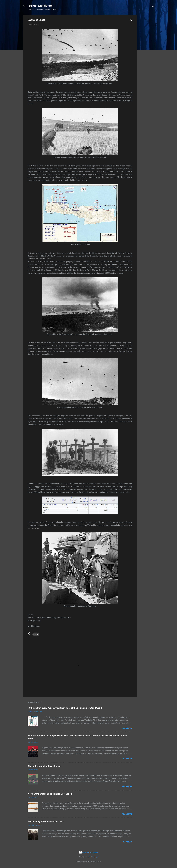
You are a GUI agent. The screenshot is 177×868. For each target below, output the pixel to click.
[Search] (153, 6)
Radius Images (94, 857)
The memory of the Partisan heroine (45, 821)
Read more (127, 728)
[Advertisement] (147, 50)
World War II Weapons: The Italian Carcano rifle (51, 794)
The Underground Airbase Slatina (44, 766)
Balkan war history (41, 6)
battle (36, 634)
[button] (131, 20)
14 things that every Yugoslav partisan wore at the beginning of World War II (65, 708)
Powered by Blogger (88, 852)
